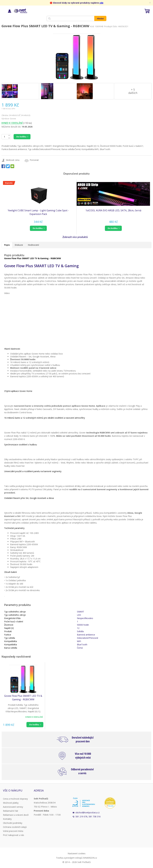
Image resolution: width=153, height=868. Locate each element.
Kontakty (7, 819)
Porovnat (34, 160)
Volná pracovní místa (13, 831)
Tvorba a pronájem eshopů (69, 858)
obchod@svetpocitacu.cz (87, 812)
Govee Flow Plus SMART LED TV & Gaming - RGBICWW (23, 698)
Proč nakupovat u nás (14, 835)
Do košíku (21, 137)
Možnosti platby (11, 803)
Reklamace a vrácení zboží (16, 815)
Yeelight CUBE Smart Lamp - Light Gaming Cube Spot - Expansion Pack (38, 212)
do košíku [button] (38, 228)
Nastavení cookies (77, 853)
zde (101, 3)
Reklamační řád (10, 811)
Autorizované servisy (13, 807)
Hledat (100, 19)
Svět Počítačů (20, 11)
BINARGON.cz (90, 858)
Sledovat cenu (13, 160)
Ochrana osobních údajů (15, 827)
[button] (38, 228)
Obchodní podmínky (13, 823)
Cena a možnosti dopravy (15, 799)
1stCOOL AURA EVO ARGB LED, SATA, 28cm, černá (113, 210)
